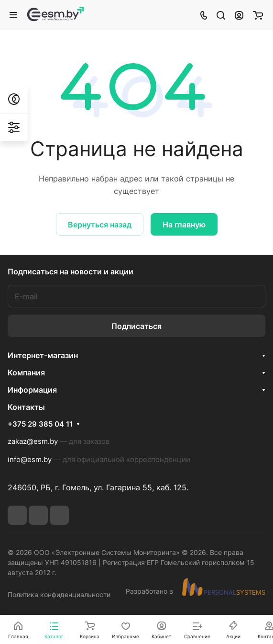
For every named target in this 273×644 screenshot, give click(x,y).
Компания (26, 373)
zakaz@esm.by (33, 441)
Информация (32, 390)
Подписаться (136, 326)
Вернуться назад (100, 225)
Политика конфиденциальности (59, 594)
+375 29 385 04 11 (40, 424)
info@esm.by (30, 459)
